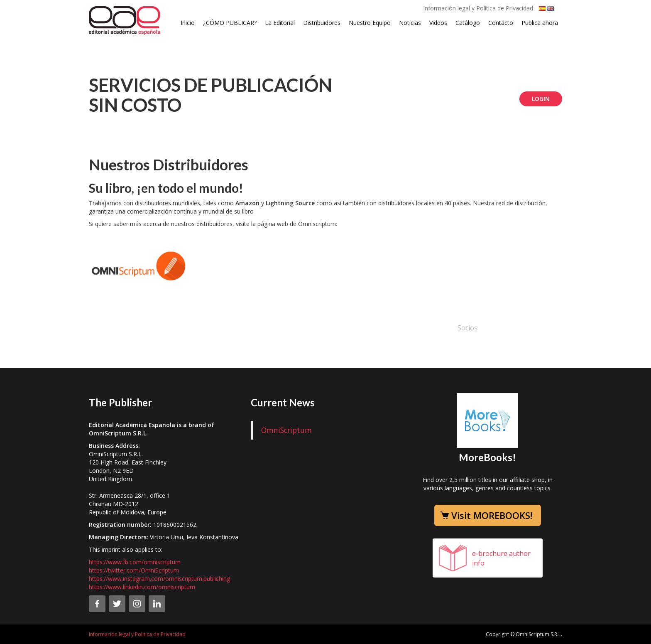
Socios (467, 328)
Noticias (410, 23)
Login (541, 99)
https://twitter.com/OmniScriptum (134, 570)
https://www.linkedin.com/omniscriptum (142, 587)
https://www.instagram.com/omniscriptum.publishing (159, 579)
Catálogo (468, 23)
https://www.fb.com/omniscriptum (135, 562)
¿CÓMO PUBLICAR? (230, 23)
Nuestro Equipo (370, 23)
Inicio (188, 23)
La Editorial (280, 23)
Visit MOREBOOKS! (492, 515)
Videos (438, 23)
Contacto (501, 23)
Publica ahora (540, 23)
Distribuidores (322, 23)
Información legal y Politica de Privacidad (478, 8)
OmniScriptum (286, 430)
